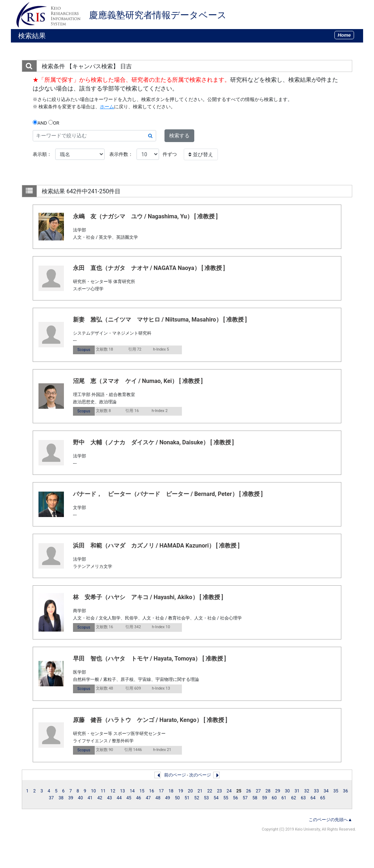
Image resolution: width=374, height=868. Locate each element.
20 (190, 791)
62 (294, 798)
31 (297, 791)
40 (81, 798)
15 (142, 791)
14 (132, 791)
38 (61, 798)
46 (139, 798)
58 (255, 798)
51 (187, 798)
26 (249, 791)
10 (93, 791)
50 (177, 798)
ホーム (107, 107)
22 (210, 791)
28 (268, 791)
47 (148, 798)
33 (317, 791)
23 (219, 791)
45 (129, 798)
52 (197, 798)
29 (278, 791)
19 (181, 791)
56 (236, 798)
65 (323, 798)
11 (103, 791)
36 (346, 791)
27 (258, 791)
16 (152, 791)
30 (287, 791)
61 (284, 798)
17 (161, 791)
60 (274, 798)
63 (303, 798)
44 (119, 798)
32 (307, 791)
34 (326, 791)
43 (110, 798)
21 (200, 791)
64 (313, 798)
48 (158, 798)
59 (265, 798)
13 (123, 791)
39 (71, 798)
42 (100, 798)
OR (54, 123)
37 (52, 798)
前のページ (175, 775)
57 (245, 798)
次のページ (200, 775)
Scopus (84, 350)
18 (171, 791)
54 (216, 798)
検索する (179, 136)
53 (207, 798)
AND (40, 123)
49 (168, 798)
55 (226, 798)
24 (229, 791)
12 (113, 791)
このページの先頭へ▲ (330, 820)
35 (336, 791)
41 (90, 798)
